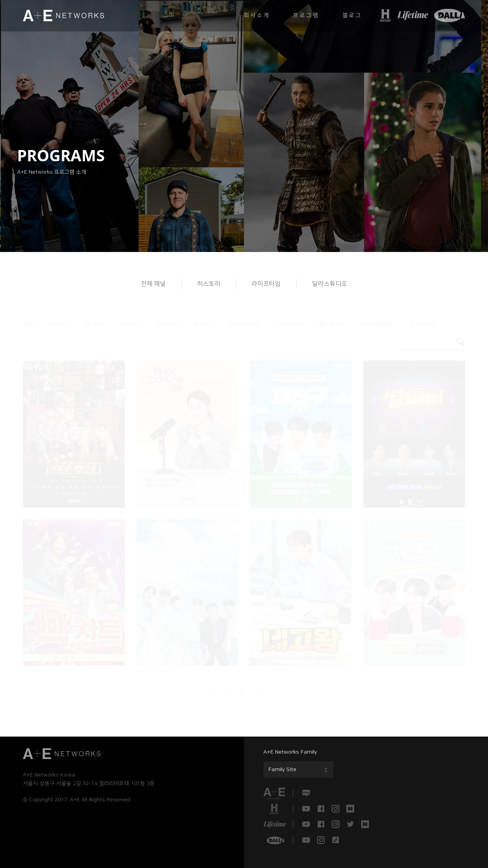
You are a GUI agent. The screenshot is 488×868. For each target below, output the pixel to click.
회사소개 (257, 15)
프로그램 (306, 15)
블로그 (352, 15)
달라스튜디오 (330, 284)
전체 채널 (153, 284)
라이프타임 (266, 284)
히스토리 (209, 284)
